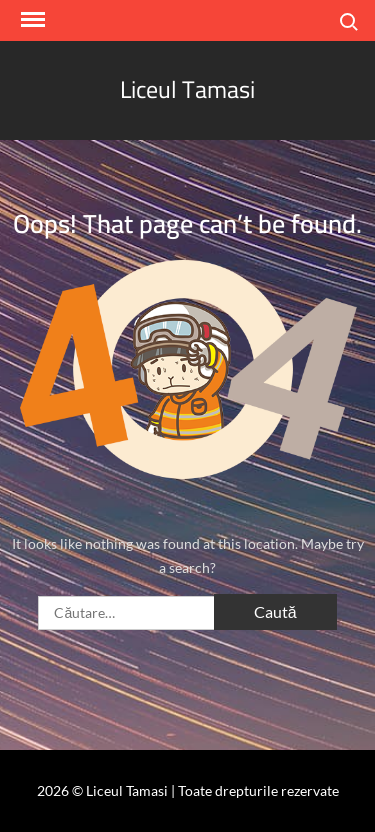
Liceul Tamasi (187, 89)
